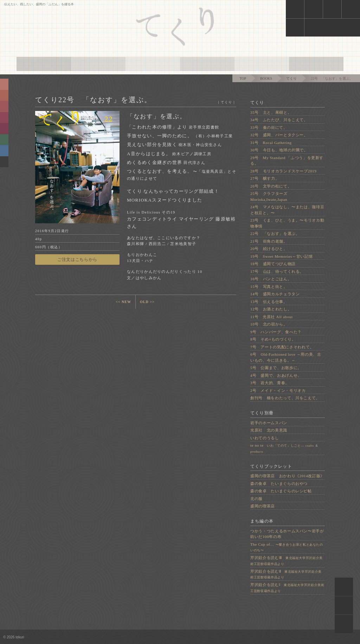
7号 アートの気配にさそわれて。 (282, 347)
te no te (284, 448)
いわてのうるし (265, 438)
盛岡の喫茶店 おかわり (287, 476)
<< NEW (123, 302)
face (332, 27)
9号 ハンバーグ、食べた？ (276, 332)
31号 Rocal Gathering (271, 143)
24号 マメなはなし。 (287, 210)
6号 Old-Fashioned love (286, 357)
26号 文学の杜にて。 (271, 186)
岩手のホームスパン (269, 423)
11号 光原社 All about (272, 317)
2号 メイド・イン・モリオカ (278, 390)
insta (295, 27)
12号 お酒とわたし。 (271, 309)
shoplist (332, 9)
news (295, 9)
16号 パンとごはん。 (271, 279)
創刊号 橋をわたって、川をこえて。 (285, 398)
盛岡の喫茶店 (263, 506)
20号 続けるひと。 (269, 249)
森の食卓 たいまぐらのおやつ (279, 484)
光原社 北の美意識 (269, 430)
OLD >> (147, 302)
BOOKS (266, 78)
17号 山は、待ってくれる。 (277, 271)
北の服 (256, 499)
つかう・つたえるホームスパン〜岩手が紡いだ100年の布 (287, 534)
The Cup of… (287, 547)
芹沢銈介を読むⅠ (287, 588)
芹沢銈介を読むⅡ (286, 574)
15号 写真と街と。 (269, 287)
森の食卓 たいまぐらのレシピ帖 (281, 491)
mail (351, 9)
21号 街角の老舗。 (269, 241)
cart (313, 9)
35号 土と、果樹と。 (271, 112)
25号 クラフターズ (271, 196)
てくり (291, 78)
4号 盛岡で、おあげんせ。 (276, 375)
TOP (243, 78)
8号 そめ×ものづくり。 (273, 339)
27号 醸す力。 (265, 178)
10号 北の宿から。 (269, 324)
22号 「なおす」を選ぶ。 (275, 234)
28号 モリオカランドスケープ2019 (283, 171)
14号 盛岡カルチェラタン (275, 294)
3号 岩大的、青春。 (270, 383)
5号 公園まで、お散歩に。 (276, 368)
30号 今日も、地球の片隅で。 (279, 150)
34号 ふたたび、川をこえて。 (279, 120)
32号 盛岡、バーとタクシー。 (279, 135)
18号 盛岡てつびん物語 (273, 264)
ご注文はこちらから (77, 259)
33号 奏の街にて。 (269, 127)
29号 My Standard (287, 161)
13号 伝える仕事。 (269, 302)
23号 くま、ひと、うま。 (287, 223)
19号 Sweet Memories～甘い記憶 (281, 256)
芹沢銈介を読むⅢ (287, 561)
